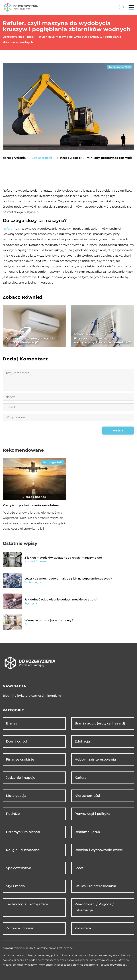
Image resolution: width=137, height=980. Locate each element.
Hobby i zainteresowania (95, 759)
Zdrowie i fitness (20, 928)
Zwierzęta (83, 928)
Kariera (81, 778)
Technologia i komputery (27, 904)
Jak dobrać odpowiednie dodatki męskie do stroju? (61, 599)
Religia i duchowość (23, 850)
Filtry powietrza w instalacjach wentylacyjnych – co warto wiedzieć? (103, 340)
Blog (6, 696)
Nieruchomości (87, 796)
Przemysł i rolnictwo (23, 832)
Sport (79, 868)
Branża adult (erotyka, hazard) (100, 723)
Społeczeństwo (19, 868)
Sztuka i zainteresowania (95, 886)
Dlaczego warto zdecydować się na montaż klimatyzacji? (32, 340)
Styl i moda (15, 886)
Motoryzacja (16, 796)
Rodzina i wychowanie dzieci (99, 850)
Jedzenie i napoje (21, 778)
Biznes (12, 723)
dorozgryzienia (14, 158)
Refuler (8, 229)
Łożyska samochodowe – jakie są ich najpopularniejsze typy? (68, 579)
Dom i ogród (17, 741)
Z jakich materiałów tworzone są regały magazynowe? (63, 558)
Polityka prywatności (28, 696)
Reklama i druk (87, 832)
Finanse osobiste (20, 759)
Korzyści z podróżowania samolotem (31, 505)
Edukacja (82, 741)
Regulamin (55, 696)
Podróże (13, 814)
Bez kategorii (42, 158)
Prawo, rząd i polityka (93, 814)
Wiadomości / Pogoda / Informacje (94, 907)
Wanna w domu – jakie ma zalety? (49, 620)
